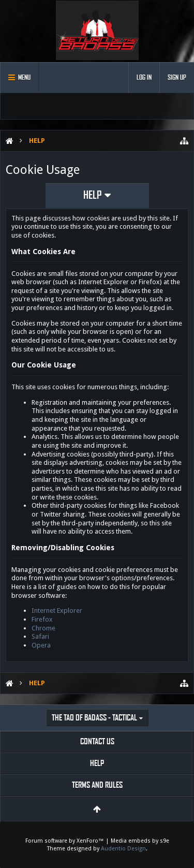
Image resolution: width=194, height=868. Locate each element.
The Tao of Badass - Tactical (94, 718)
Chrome (43, 628)
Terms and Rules (97, 785)
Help (97, 763)
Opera (41, 645)
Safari (40, 636)
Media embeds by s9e (140, 841)
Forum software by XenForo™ (65, 841)
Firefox (42, 619)
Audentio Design (123, 849)
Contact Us (97, 741)
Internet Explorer (57, 610)
